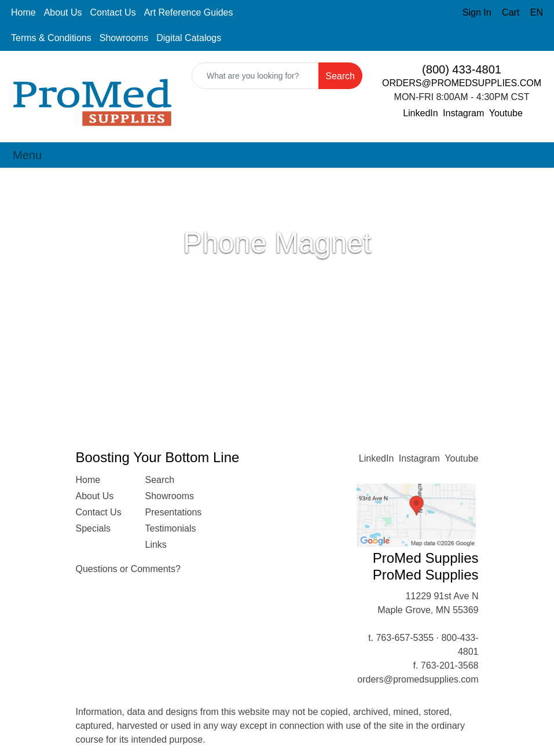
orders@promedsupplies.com (418, 679)
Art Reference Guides (189, 12)
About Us (63, 12)
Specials (93, 528)
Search (160, 480)
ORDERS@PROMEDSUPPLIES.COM (462, 83)
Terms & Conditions (51, 38)
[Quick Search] (255, 76)
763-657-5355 (405, 638)
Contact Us (113, 12)
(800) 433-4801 (462, 69)
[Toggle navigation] (27, 155)
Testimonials (171, 528)
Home (23, 12)
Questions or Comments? (128, 569)
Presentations (173, 512)
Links (156, 545)
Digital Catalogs (189, 38)
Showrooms (124, 38)
